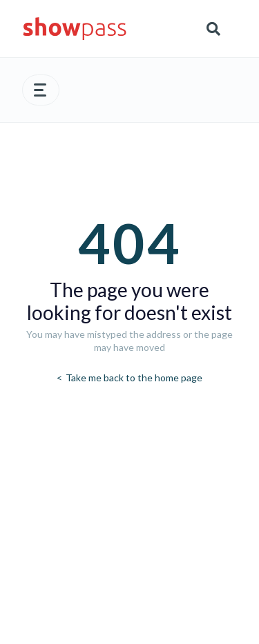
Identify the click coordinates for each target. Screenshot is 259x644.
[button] (41, 90)
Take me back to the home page (133, 378)
